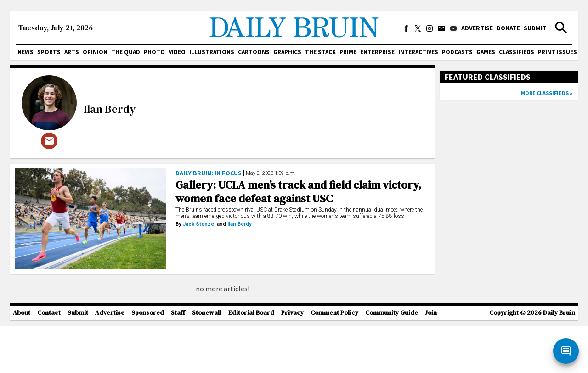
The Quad (126, 52)
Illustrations (212, 52)
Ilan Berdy (110, 109)
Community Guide (392, 360)
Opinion (95, 52)
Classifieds (517, 52)
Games (486, 52)
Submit (535, 28)
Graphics (287, 52)
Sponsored (148, 360)
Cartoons (254, 52)
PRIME (348, 52)
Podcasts (457, 52)
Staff (178, 360)
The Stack (320, 52)
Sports (49, 52)
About (22, 360)
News (25, 52)
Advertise (477, 28)
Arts (72, 52)
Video (177, 52)
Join (431, 360)
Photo (154, 52)
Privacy (292, 360)
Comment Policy (334, 360)
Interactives (418, 52)
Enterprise (377, 52)
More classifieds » (547, 93)
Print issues (557, 52)
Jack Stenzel (199, 224)
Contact (49, 360)
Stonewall (207, 360)
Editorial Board (251, 360)
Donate (508, 28)
